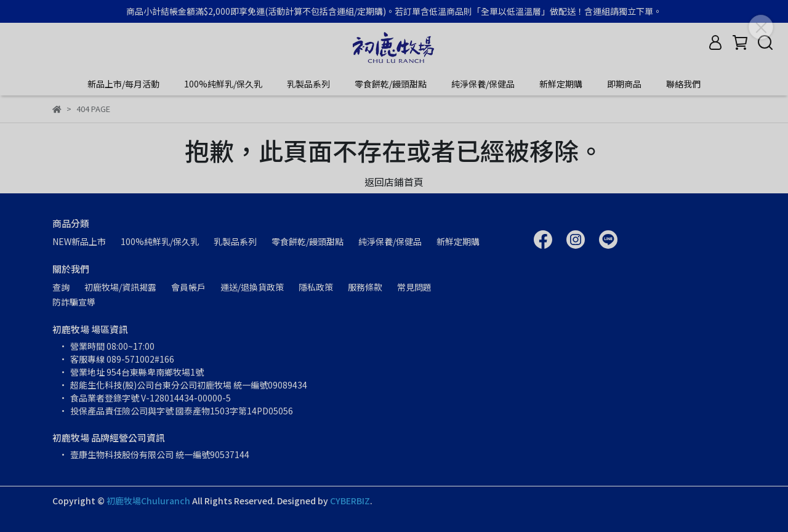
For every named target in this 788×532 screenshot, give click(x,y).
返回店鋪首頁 (394, 182)
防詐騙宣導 (74, 302)
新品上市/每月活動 (123, 84)
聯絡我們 (683, 84)
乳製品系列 (308, 84)
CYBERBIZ (350, 501)
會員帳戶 (188, 287)
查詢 (61, 287)
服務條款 (365, 287)
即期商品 (624, 84)
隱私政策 (316, 287)
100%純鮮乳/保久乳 (223, 84)
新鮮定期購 (561, 84)
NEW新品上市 (79, 241)
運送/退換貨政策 (252, 287)
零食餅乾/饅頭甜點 (391, 84)
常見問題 (414, 287)
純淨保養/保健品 (483, 84)
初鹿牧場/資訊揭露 (120, 287)
